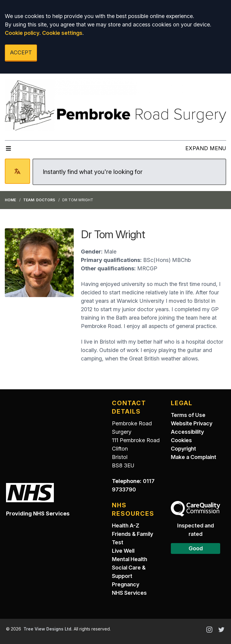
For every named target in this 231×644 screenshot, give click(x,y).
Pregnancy (126, 584)
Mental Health (129, 559)
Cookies (181, 440)
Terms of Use (188, 415)
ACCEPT (21, 52)
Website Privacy (192, 423)
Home (10, 200)
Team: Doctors (39, 200)
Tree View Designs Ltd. (48, 629)
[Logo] (115, 105)
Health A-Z (126, 526)
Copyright (183, 449)
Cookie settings (62, 33)
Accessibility (187, 432)
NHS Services (129, 593)
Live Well (123, 551)
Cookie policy (22, 33)
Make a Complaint (194, 457)
